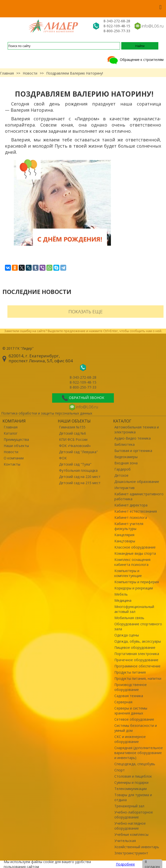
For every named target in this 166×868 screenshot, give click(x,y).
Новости (30, 73)
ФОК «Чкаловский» (75, 446)
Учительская (125, 841)
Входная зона (126, 463)
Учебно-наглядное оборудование (130, 826)
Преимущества (16, 439)
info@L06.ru (153, 26)
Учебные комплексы (131, 834)
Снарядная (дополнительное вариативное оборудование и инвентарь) (139, 753)
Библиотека (124, 444)
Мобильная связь (129, 618)
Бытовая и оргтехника (133, 451)
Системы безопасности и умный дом (136, 728)
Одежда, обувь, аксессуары (138, 641)
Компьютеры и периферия (137, 582)
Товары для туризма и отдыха (133, 797)
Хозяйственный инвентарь (137, 847)
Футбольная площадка (78, 470)
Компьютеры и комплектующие (128, 573)
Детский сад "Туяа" (75, 464)
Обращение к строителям (135, 60)
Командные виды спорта (135, 553)
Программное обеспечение (137, 666)
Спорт (120, 770)
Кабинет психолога (131, 517)
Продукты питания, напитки (138, 678)
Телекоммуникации (131, 789)
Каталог (11, 433)
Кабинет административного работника (139, 496)
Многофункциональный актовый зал (134, 609)
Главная (7, 73)
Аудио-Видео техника (133, 438)
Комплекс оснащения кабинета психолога (132, 562)
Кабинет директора (131, 505)
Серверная (123, 702)
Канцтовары (125, 541)
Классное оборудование (135, 547)
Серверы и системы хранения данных (131, 711)
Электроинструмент (131, 853)
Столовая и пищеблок (133, 776)
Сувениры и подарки (131, 782)
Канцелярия (124, 535)
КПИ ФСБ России (73, 439)
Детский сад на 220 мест (80, 477)
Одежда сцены (127, 635)
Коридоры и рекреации (134, 588)
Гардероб (123, 469)
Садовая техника (129, 696)
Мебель (121, 594)
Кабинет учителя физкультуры (129, 526)
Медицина (123, 600)
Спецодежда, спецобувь (135, 764)
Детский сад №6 (73, 433)
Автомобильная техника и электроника (137, 430)
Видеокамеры (126, 457)
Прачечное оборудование (136, 660)
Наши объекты (16, 446)
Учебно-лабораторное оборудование (134, 815)
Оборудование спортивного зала (138, 626)
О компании (14, 458)
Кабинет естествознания (136, 511)
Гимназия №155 (72, 427)
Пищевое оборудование (135, 647)
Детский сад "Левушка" (78, 452)
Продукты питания (130, 672)
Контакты (12, 464)
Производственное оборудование (131, 687)
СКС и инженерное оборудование (130, 739)
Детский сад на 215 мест (80, 483)
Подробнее (125, 864)
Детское (121, 475)
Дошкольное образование (137, 482)
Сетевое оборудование (134, 719)
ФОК (63, 458)
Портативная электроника (137, 654)
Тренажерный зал (129, 806)
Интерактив (124, 488)
